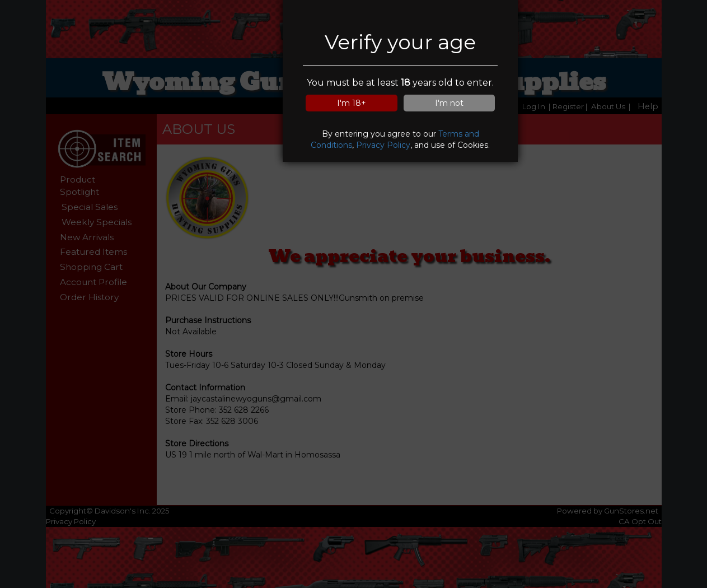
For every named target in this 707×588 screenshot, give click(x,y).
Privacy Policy (383, 145)
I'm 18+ (352, 103)
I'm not (449, 103)
